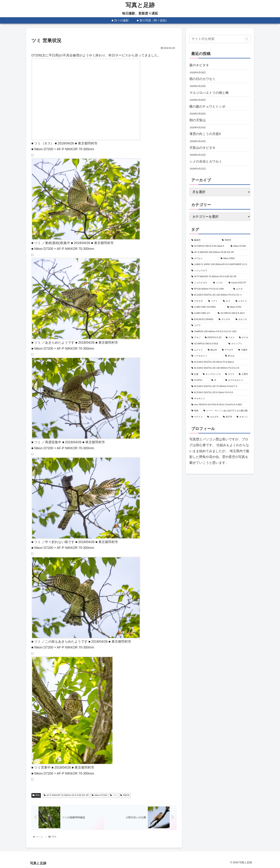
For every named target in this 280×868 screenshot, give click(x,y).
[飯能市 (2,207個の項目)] (205, 240)
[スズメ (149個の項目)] (230, 338)
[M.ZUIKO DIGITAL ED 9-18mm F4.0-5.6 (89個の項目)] (220, 393)
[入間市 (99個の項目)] (244, 374)
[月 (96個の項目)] (216, 380)
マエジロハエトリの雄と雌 (209, 93)
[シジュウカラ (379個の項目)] (220, 271)
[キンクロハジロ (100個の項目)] (212, 374)
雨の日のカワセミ (202, 79)
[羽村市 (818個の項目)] (235, 240)
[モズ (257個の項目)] (227, 301)
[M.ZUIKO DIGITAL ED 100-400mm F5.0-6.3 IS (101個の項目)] (220, 368)
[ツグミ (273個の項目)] (214, 301)
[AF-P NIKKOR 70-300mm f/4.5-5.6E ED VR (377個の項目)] (220, 277)
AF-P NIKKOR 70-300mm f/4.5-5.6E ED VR (66, 795)
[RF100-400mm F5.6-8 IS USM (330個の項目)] (210, 289)
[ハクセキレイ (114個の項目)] (206, 356)
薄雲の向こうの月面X (205, 134)
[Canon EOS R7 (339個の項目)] (239, 283)
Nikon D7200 (99, 795)
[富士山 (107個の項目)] (237, 356)
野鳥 (36, 795)
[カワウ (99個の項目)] (230, 374)
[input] (220, 39)
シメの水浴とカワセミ (206, 161)
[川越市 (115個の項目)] (243, 350)
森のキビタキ (199, 65)
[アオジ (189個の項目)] (196, 338)
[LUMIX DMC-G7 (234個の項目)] (203, 313)
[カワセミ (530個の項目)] (204, 259)
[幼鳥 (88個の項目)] (195, 411)
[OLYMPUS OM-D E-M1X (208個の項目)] (233, 313)
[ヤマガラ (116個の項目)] (228, 350)
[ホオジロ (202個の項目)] (242, 320)
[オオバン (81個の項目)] (243, 417)
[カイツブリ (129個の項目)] (238, 344)
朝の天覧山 (198, 120)
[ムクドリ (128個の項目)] (198, 350)
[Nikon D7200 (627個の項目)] (240, 246)
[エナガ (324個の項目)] (241, 289)
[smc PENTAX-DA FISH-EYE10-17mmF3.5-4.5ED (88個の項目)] (220, 405)
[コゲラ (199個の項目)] (220, 325)
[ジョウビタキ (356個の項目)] (200, 283)
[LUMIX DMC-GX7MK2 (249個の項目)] (207, 307)
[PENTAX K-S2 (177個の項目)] (213, 338)
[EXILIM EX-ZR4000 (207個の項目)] (203, 320)
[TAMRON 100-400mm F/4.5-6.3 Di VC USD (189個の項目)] (220, 332)
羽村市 (125, 795)
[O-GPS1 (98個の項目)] (199, 380)
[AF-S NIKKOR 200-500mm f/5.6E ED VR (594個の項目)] (220, 252)
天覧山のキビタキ (202, 148)
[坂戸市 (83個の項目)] (228, 417)
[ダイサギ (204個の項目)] (225, 320)
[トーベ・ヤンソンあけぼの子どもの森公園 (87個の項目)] (226, 411)
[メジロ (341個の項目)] (219, 283)
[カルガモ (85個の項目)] (213, 417)
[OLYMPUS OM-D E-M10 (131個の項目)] (208, 344)
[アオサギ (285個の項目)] (198, 301)
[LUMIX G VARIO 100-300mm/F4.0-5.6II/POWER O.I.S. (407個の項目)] (220, 265)
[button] (247, 39)
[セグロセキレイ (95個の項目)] (237, 380)
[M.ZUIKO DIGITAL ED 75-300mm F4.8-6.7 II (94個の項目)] (220, 386)
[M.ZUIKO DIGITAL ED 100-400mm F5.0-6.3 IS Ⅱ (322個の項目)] (220, 295)
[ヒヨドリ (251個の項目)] (242, 301)
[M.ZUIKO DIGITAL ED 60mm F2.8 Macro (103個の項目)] (220, 362)
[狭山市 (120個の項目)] (213, 350)
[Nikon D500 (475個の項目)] (235, 259)
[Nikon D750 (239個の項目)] (238, 307)
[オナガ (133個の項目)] (244, 338)
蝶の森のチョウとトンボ (207, 107)
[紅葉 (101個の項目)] (195, 374)
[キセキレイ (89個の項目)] (220, 399)
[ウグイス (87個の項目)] (197, 417)
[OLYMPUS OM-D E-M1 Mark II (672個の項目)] (209, 246)
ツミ (114, 795)
